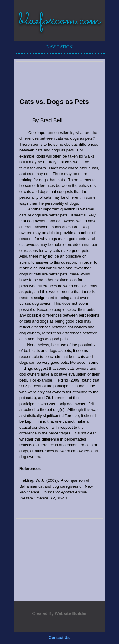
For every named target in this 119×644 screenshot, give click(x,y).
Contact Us (59, 637)
